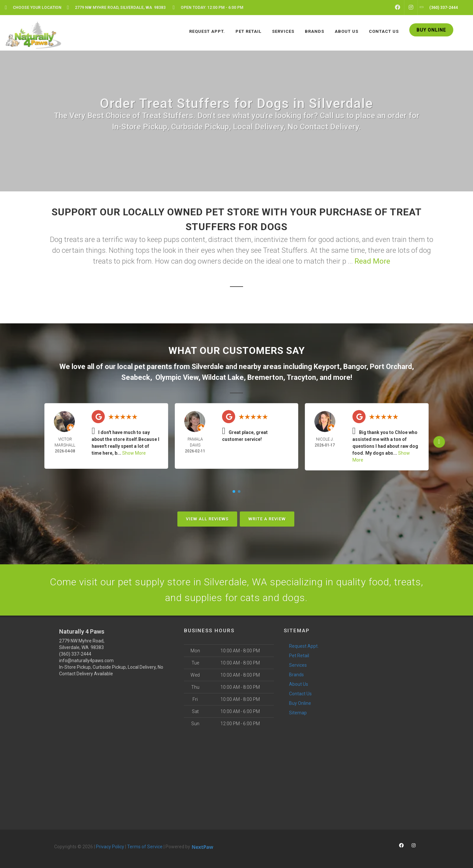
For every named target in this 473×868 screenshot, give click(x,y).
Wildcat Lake (223, 377)
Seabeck (136, 377)
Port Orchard (391, 367)
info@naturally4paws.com (86, 661)
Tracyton (301, 377)
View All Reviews (207, 519)
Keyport (327, 367)
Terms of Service (145, 847)
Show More (134, 453)
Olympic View (177, 377)
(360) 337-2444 (75, 654)
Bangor (355, 367)
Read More (372, 261)
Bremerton (265, 377)
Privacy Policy (110, 847)
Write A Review (267, 519)
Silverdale (208, 367)
